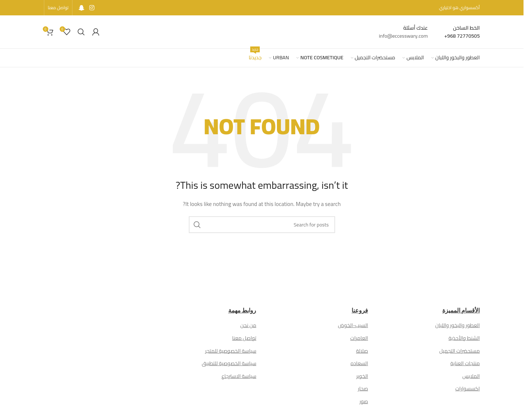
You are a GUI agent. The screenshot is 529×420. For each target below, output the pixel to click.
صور (364, 401)
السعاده (359, 363)
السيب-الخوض (353, 325)
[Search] (81, 32)
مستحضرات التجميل (460, 351)
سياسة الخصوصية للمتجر (231, 351)
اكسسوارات (468, 389)
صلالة (362, 351)
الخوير (362, 376)
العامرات (359, 338)
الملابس (471, 376)
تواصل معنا (244, 338)
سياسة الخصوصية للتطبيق (229, 363)
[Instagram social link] (92, 8)
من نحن (248, 325)
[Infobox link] (462, 32)
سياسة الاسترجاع (239, 376)
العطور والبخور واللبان (458, 325)
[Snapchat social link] (81, 8)
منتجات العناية (465, 363)
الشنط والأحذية (464, 338)
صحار (363, 389)
